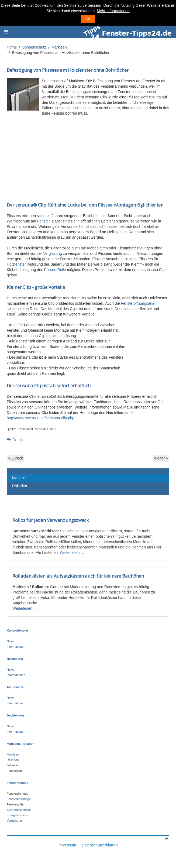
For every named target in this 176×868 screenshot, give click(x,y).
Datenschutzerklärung (100, 845)
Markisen (59, 47)
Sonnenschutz (34, 47)
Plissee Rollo (55, 270)
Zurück (15, 458)
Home (12, 47)
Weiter (161, 458)
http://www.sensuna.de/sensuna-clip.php (41, 418)
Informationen (16, 647)
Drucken (17, 440)
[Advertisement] (88, 155)
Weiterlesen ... (72, 553)
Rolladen (20, 486)
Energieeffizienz (17, 815)
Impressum (67, 845)
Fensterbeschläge (19, 799)
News (11, 641)
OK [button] (88, 19)
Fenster (44, 221)
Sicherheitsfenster (19, 810)
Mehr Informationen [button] (113, 11)
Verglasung (53, 253)
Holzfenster (16, 264)
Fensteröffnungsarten (139, 303)
